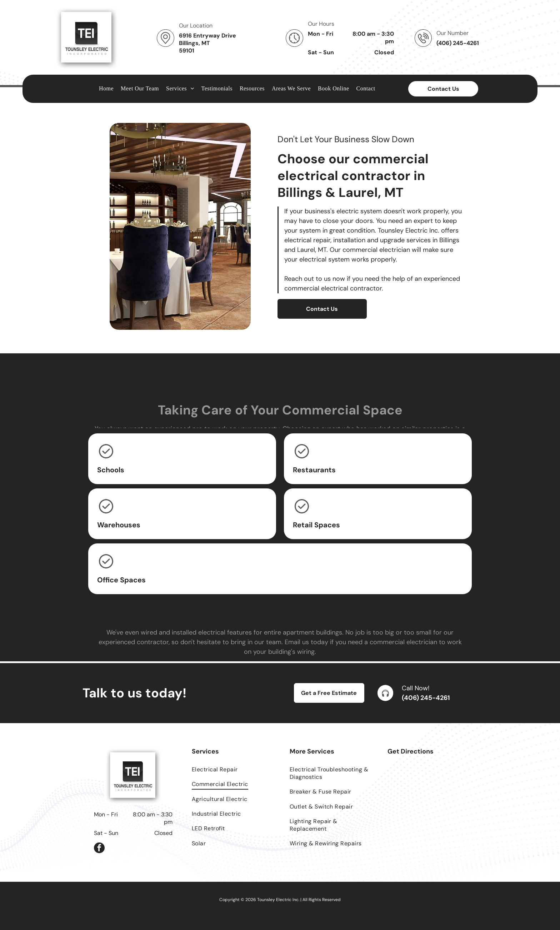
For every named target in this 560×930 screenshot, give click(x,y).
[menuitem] (106, 89)
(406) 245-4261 (426, 698)
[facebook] (99, 849)
